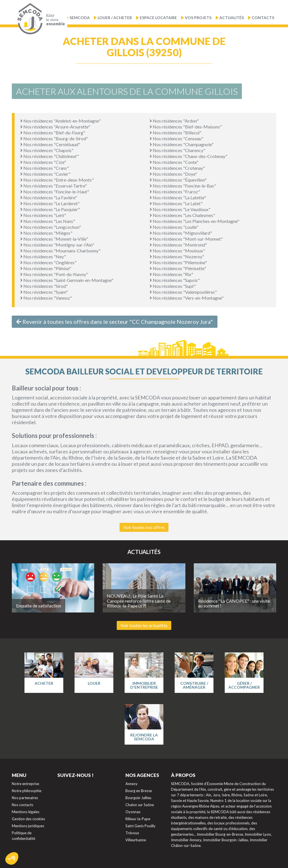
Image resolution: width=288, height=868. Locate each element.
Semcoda (80, 18)
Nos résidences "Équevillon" (178, 180)
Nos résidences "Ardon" (174, 121)
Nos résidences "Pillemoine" (178, 262)
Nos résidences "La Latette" (178, 197)
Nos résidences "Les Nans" (48, 221)
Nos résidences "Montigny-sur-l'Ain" (57, 245)
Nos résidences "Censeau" (176, 138)
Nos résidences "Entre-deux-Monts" (57, 180)
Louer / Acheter (115, 18)
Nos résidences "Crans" (45, 168)
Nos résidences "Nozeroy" (177, 256)
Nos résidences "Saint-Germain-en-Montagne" (67, 280)
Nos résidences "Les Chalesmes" (182, 215)
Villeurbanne (136, 840)
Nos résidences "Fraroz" (175, 192)
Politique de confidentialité (23, 836)
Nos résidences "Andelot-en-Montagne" (60, 121)
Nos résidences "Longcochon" (51, 227)
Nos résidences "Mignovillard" (181, 233)
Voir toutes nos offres (144, 527)
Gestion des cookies (28, 819)
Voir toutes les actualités (144, 625)
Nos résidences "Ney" (43, 256)
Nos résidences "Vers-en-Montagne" (187, 298)
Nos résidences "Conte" (174, 162)
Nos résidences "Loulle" (174, 227)
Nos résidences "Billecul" (175, 133)
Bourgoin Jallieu (138, 798)
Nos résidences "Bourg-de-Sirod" (54, 138)
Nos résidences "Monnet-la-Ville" (54, 239)
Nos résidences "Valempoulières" (183, 292)
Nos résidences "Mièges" (46, 233)
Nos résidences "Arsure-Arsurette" (55, 127)
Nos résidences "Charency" (177, 150)
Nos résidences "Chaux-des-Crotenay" (188, 156)
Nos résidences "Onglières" (48, 262)
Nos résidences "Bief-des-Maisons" (186, 127)
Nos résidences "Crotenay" (177, 168)
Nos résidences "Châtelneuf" (50, 156)
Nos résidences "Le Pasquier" (50, 209)
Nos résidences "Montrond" (178, 245)
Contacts (263, 18)
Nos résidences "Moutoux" (177, 251)
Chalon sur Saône (140, 805)
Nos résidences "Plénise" (46, 268)
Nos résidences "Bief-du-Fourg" (53, 133)
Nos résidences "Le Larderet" (50, 203)
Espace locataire (158, 18)
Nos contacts (22, 805)
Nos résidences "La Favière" (49, 197)
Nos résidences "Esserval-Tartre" (54, 186)
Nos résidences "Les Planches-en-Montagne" (194, 221)
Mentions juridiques (28, 826)
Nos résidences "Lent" (43, 215)
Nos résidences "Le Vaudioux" (180, 209)
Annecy (131, 784)
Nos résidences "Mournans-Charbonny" (60, 251)
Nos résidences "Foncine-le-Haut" (55, 192)
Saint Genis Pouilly (140, 826)
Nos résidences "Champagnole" (182, 144)
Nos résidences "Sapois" (175, 280)
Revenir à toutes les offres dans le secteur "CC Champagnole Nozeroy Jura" (115, 322)
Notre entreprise (25, 784)
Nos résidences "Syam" (44, 292)
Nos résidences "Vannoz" (46, 298)
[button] (12, 858)
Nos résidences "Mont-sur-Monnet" (186, 239)
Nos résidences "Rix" (171, 274)
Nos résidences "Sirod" (44, 286)
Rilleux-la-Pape (138, 819)
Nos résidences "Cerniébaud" (50, 144)
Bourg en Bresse (139, 791)
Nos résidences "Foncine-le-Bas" (183, 186)
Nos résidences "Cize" (43, 162)
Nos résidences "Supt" (173, 286)
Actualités (232, 18)
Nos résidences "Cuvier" (45, 174)
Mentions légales (26, 812)
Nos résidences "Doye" (173, 174)
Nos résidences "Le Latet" (176, 203)
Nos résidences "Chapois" (47, 150)
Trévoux (132, 833)
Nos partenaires (25, 798)
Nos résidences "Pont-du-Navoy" (54, 274)
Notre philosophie (27, 791)
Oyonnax (133, 812)
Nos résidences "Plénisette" (178, 268)
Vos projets (198, 18)
